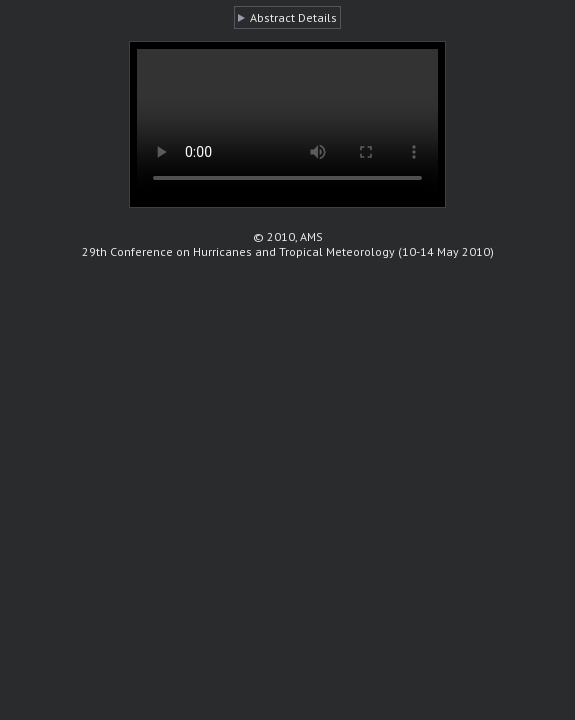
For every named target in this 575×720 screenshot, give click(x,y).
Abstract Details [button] (293, 17)
